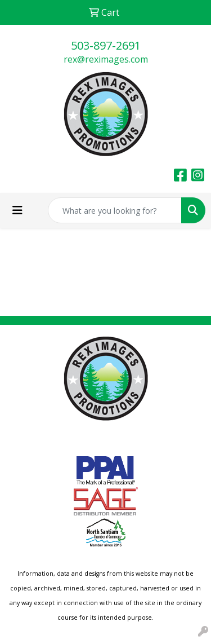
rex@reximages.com (106, 59)
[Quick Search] (115, 210)
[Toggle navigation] (17, 210)
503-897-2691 (106, 45)
